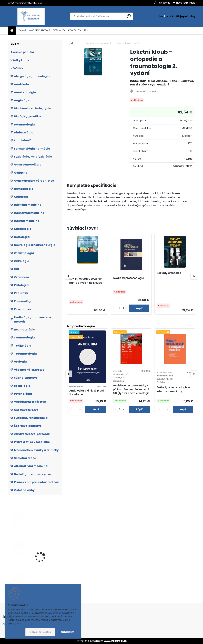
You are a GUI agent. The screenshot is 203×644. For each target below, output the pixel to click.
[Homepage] (12, 31)
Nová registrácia (186, 3)
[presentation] (68, 276)
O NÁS (23, 30)
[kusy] (120, 308)
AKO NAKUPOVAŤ (40, 30)
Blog (87, 30)
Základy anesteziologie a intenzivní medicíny (173, 389)
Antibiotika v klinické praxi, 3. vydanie (87, 393)
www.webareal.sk (115, 641)
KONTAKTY (75, 30)
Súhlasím (67, 632)
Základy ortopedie (169, 273)
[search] (129, 16)
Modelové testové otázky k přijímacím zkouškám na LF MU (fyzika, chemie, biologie (131, 389)
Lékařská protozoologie (128, 278)
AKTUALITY (59, 30)
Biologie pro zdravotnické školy (41, 557)
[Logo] (31, 16)
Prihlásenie (164, 3)
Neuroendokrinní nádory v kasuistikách (45, 524)
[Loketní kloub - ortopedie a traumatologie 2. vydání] (93, 62)
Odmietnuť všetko (40, 632)
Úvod (70, 43)
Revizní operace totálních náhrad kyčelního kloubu (86, 281)
